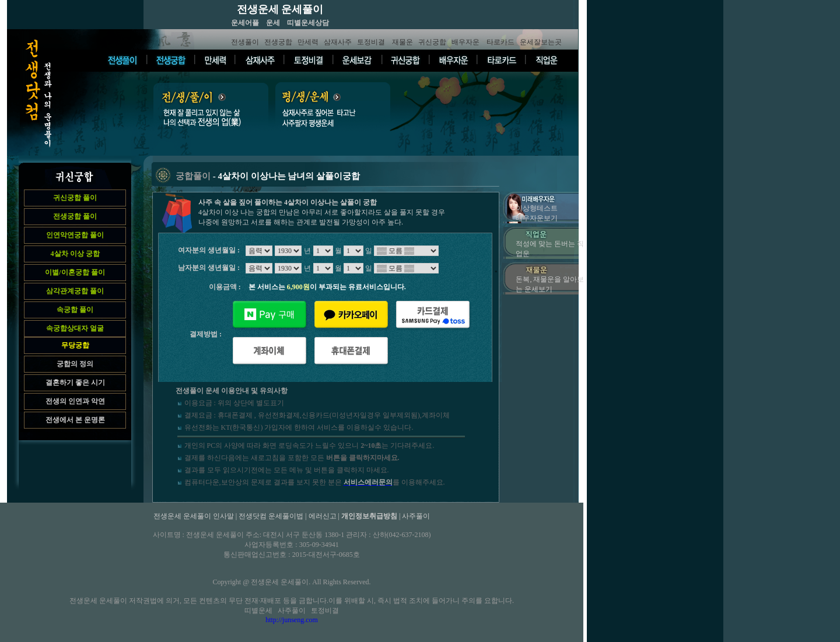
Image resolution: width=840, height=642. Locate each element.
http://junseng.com (292, 620)
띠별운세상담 (308, 23)
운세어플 (245, 23)
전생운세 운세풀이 (280, 9)
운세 (273, 23)
